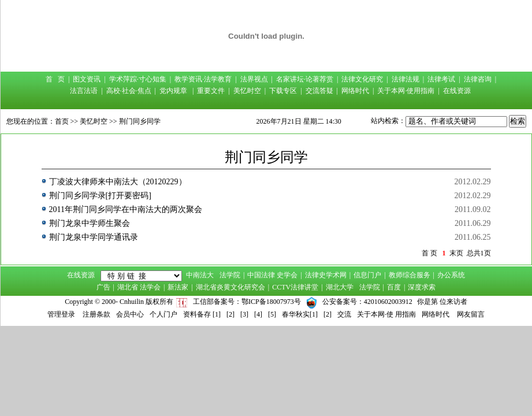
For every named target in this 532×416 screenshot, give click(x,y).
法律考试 (441, 79)
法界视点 (254, 79)
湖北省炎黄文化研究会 (230, 287)
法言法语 (84, 91)
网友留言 (471, 314)
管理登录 (61, 314)
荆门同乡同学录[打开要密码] (100, 196)
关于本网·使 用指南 (386, 314)
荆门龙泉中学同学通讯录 (94, 237)
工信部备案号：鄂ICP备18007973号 (247, 302)
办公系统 (451, 275)
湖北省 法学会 (139, 287)
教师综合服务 (410, 275)
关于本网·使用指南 (406, 91)
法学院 (230, 275)
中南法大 (200, 275)
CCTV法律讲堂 (295, 287)
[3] (244, 314)
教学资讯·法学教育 (203, 79)
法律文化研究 (362, 79)
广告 (103, 287)
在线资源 (457, 91)
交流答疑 (319, 91)
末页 (456, 253)
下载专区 (283, 91)
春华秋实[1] (300, 314)
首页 (62, 121)
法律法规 (405, 79)
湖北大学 (340, 287)
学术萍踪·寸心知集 (138, 79)
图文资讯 (87, 79)
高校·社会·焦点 (129, 91)
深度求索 (422, 287)
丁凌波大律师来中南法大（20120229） (118, 182)
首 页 (55, 79)
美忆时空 (247, 91)
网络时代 (355, 91)
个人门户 (163, 314)
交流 (344, 314)
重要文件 (211, 91)
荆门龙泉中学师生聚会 (90, 223)
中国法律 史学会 (272, 275)
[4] (258, 314)
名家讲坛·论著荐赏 (305, 79)
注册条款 (96, 314)
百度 (394, 287)
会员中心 (130, 314)
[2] (230, 314)
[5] (272, 314)
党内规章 (173, 91)
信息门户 (367, 275)
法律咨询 (478, 79)
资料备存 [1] (202, 314)
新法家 (178, 287)
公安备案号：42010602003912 (367, 302)
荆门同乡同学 (140, 121)
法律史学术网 (326, 275)
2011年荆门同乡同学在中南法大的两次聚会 (126, 209)
